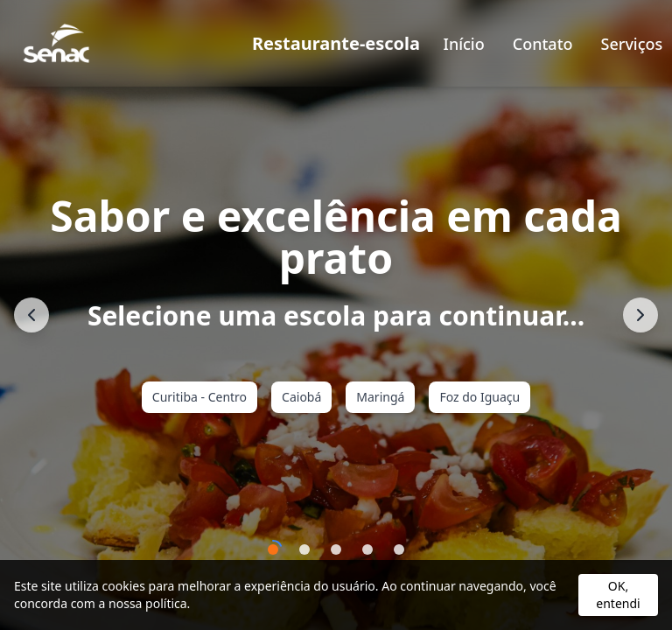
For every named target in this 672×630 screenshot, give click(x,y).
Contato (543, 44)
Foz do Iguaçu (479, 397)
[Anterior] (31, 315)
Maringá (380, 397)
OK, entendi (618, 595)
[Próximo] (640, 315)
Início (464, 44)
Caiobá (301, 397)
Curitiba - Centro (199, 397)
